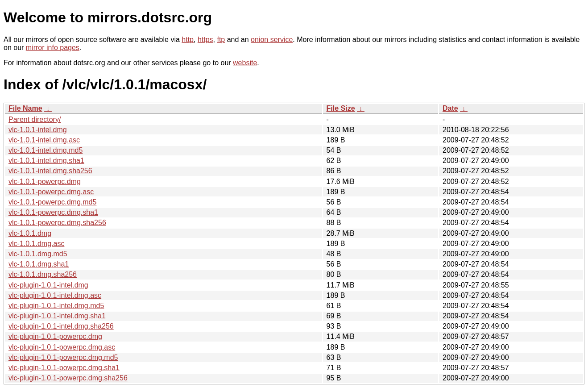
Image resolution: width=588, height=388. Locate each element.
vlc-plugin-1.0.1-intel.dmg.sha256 (61, 326)
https (205, 40)
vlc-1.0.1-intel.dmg (38, 130)
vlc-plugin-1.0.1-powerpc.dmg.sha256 (68, 378)
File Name (25, 108)
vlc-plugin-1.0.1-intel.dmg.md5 (56, 306)
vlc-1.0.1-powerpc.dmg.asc (51, 192)
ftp (221, 40)
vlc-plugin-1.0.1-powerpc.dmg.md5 (63, 357)
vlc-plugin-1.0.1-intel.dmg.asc (55, 295)
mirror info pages (53, 48)
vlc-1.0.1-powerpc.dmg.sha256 (57, 223)
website (245, 63)
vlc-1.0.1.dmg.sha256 (43, 274)
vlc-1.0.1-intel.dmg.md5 (46, 150)
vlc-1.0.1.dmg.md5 (38, 254)
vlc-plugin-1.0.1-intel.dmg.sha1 (57, 316)
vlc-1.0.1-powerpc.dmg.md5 (52, 202)
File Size (341, 108)
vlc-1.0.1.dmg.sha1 (39, 264)
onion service (272, 40)
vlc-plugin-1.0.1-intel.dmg (48, 285)
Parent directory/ (35, 119)
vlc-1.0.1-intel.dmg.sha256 (50, 171)
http (188, 40)
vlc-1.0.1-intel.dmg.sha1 (46, 161)
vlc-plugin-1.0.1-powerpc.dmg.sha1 (64, 368)
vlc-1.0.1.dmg (30, 233)
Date (450, 108)
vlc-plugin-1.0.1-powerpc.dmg (55, 336)
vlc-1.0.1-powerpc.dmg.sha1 (53, 212)
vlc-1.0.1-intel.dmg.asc (44, 140)
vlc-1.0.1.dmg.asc (36, 244)
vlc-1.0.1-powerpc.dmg (45, 181)
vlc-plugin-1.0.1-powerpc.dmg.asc (62, 347)
